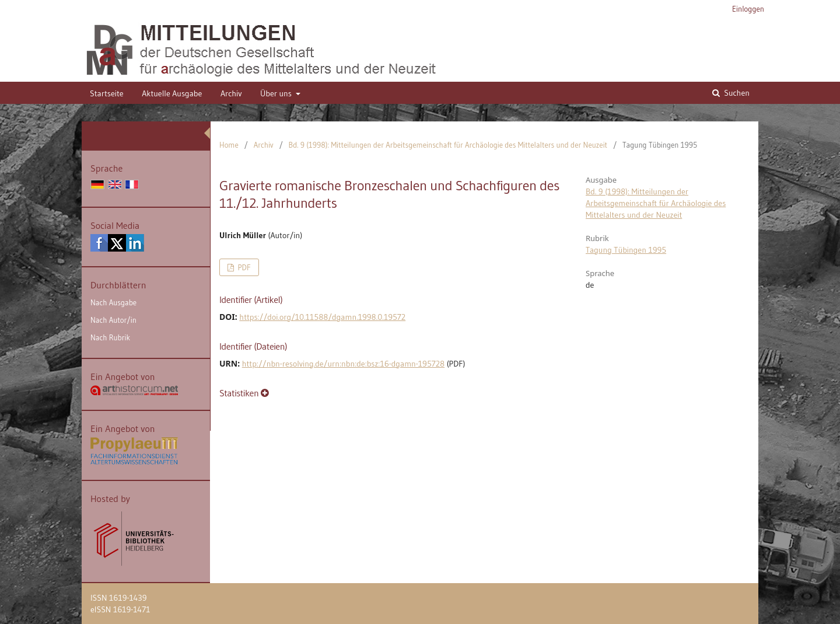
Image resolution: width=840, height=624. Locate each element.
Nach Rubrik (110, 337)
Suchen (736, 93)
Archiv (231, 93)
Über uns (277, 93)
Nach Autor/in (113, 320)
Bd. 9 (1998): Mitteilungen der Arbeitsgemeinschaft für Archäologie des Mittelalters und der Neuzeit (448, 145)
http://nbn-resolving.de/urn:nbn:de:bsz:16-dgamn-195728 (343, 364)
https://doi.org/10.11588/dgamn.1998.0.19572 (322, 317)
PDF (243, 267)
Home (229, 145)
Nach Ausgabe (113, 302)
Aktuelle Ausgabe (172, 93)
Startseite (107, 93)
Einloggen (748, 9)
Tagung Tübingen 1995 (626, 250)
